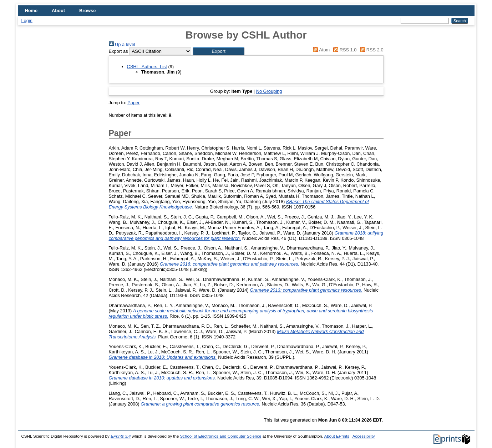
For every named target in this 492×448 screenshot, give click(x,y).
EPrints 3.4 (121, 436)
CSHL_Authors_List (147, 67)
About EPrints (336, 436)
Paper (133, 103)
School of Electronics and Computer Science (221, 436)
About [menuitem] (58, 11)
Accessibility (364, 436)
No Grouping (269, 91)
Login (27, 21)
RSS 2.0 (371, 50)
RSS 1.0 (344, 50)
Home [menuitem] (31, 11)
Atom (320, 50)
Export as (118, 51)
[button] (219, 51)
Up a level (122, 44)
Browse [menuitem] (87, 11)
